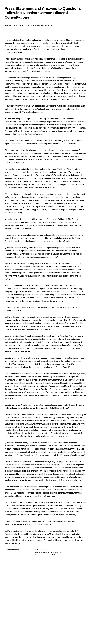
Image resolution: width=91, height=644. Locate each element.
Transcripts (51, 550)
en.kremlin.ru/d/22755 (48, 555)
